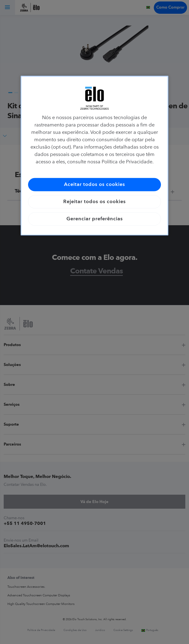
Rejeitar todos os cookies (94, 202)
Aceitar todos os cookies (94, 184)
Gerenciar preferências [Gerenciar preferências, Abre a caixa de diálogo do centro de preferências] (95, 219)
